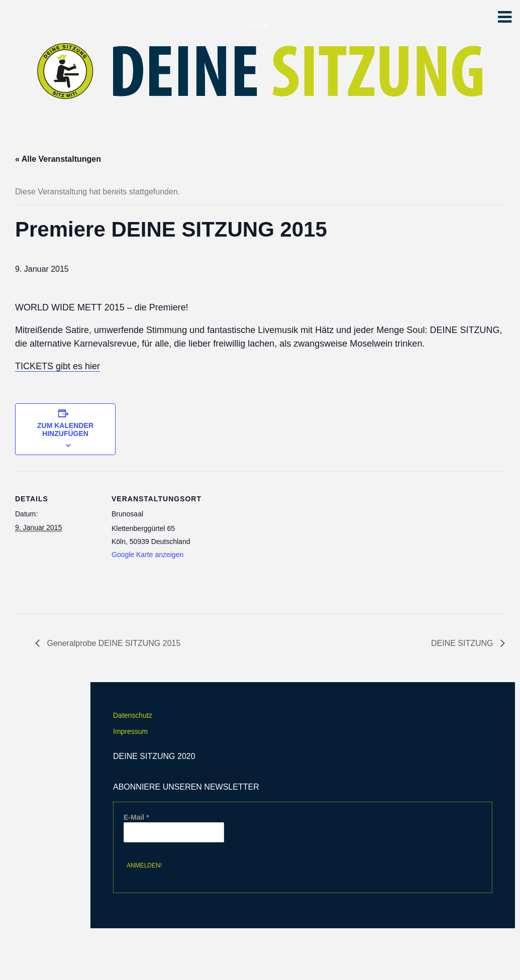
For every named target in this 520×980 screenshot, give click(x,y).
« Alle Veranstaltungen (58, 159)
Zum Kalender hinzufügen (65, 429)
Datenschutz (133, 715)
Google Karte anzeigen (147, 555)
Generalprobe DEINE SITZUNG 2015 (113, 643)
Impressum (130, 731)
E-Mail (136, 817)
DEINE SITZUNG (463, 643)
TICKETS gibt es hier (58, 366)
